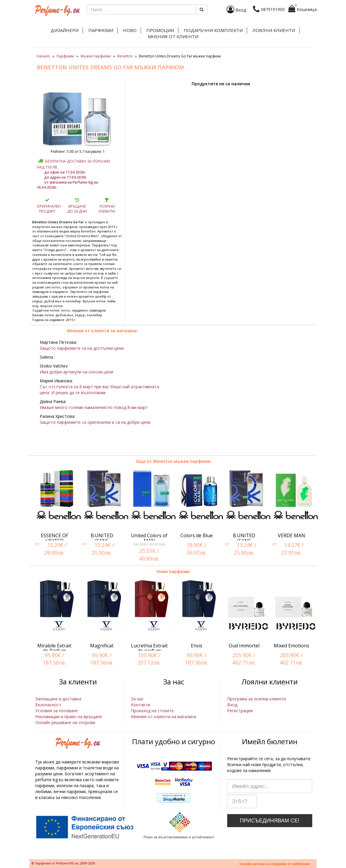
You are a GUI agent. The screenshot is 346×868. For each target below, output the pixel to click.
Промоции (160, 30)
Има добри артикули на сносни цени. (77, 372)
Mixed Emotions (291, 646)
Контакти (141, 705)
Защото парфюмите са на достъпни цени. (82, 348)
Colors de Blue (197, 535)
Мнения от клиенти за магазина (102, 331)
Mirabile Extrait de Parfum (54, 648)
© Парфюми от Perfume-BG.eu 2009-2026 (63, 863)
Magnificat (102, 646)
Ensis (197, 646)
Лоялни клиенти (274, 30)
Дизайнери (65, 30)
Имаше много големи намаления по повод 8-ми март (94, 407)
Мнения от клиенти (173, 36)
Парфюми (101, 30)
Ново (130, 30)
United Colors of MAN (149, 538)
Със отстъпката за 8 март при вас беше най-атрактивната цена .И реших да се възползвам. (99, 390)
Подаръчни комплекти (213, 30)
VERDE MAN (291, 535)
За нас (137, 699)
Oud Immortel (244, 646)
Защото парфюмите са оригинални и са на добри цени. (95, 422)
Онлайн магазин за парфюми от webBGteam (275, 864)
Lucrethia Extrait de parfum (149, 648)
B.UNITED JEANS (102, 538)
